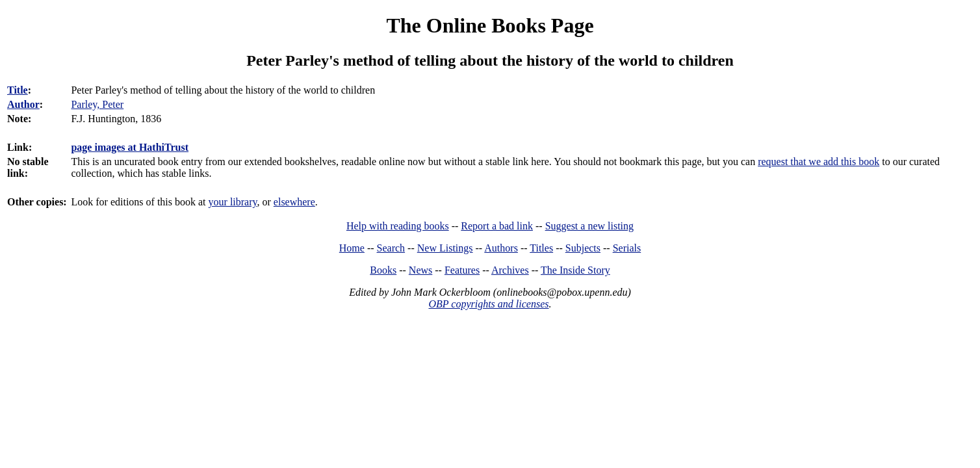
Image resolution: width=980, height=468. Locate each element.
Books (383, 270)
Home (352, 248)
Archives (510, 270)
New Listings (445, 248)
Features (462, 270)
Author (23, 104)
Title (18, 90)
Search (391, 248)
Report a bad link (497, 226)
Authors (501, 248)
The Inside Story (575, 270)
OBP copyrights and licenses (488, 304)
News (420, 270)
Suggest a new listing (589, 226)
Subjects (583, 248)
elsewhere (294, 202)
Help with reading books (398, 226)
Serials (627, 248)
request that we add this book (819, 162)
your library (233, 202)
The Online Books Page (490, 25)
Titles (541, 248)
